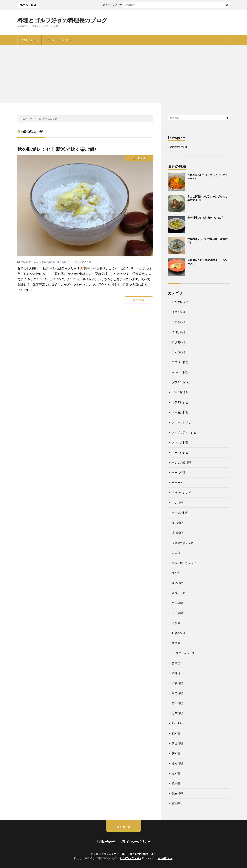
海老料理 (177, 583)
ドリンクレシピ (181, 493)
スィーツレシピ (181, 422)
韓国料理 (177, 743)
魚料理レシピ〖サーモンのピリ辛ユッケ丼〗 (132, 5)
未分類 (176, 553)
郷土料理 (177, 703)
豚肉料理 (177, 693)
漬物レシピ (179, 593)
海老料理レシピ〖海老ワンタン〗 (206, 218)
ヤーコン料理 (180, 513)
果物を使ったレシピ (184, 563)
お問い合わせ (30, 40)
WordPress (165, 858)
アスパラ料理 (180, 362)
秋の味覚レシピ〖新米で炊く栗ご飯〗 (58, 149)
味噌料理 (177, 533)
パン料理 (177, 503)
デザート (177, 483)
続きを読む (139, 300)
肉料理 (176, 643)
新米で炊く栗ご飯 (46, 262)
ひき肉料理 (179, 342)
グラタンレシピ (181, 382)
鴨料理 (176, 783)
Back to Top (124, 827)
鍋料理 (176, 733)
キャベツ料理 (180, 372)
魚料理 (176, 773)
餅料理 (176, 753)
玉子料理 (177, 613)
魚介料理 (177, 763)
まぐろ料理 (179, 352)
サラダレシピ (180, 402)
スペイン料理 (180, 442)
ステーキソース (185, 653)
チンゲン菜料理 (181, 462)
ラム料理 (177, 523)
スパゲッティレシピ (184, 432)
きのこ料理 (179, 312)
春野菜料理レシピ (183, 543)
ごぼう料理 (179, 332)
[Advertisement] (123, 74)
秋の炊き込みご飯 (82, 262)
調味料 (176, 673)
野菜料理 (177, 713)
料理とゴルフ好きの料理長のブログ (62, 20)
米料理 (176, 623)
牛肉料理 (177, 603)
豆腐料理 (177, 683)
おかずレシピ (180, 302)
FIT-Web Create (130, 858)
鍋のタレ (177, 723)
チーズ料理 (179, 472)
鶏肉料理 (177, 793)
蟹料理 (176, 663)
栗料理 (141, 158)
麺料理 (176, 803)
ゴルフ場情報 (180, 392)
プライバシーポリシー (59, 40)
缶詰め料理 (179, 633)
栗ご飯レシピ (64, 262)
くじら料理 (179, 322)
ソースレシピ (180, 452)
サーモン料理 (180, 412)
